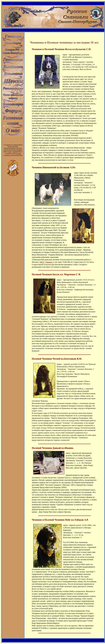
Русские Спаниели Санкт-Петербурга (13, 154)
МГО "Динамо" (46, 262)
